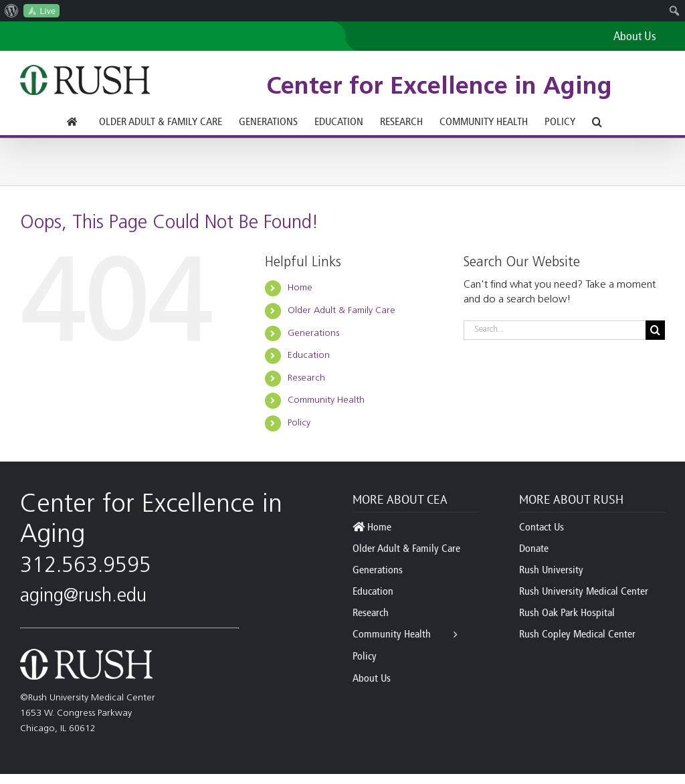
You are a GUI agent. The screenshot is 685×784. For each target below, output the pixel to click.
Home (300, 288)
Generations (313, 333)
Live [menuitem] (48, 11)
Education (309, 356)
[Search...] (555, 330)
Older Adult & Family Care (341, 311)
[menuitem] (12, 11)
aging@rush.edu (83, 597)
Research (306, 378)
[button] (597, 122)
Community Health (326, 400)
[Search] (655, 330)
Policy (299, 423)
